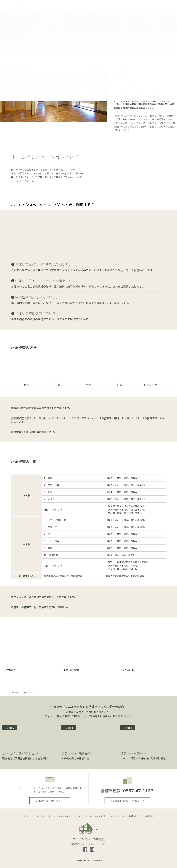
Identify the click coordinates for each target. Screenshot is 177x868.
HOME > (16, 692)
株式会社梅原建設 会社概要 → (127, 801)
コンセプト (39, 816)
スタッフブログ (117, 816)
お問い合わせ (135, 816)
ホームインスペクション (59, 816)
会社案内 (149, 816)
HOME (27, 816)
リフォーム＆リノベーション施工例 (90, 816)
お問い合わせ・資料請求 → (50, 801)
